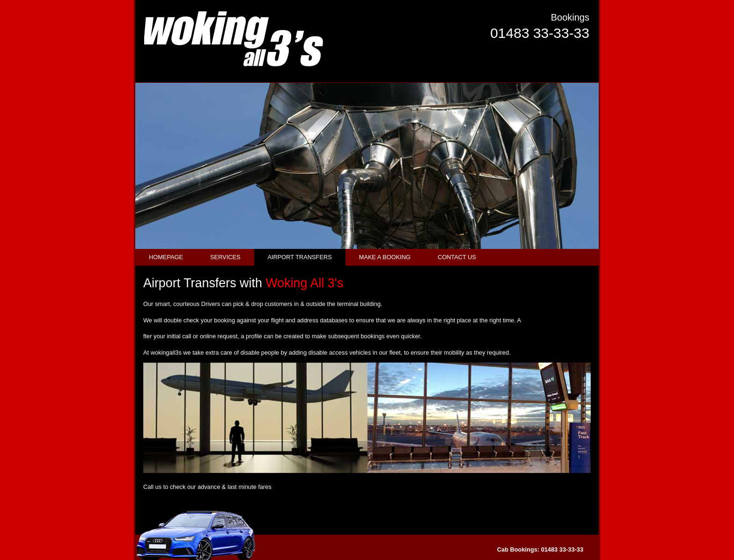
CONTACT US (457, 257)
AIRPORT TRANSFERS (300, 257)
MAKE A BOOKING (385, 257)
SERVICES (225, 257)
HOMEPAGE (166, 257)
